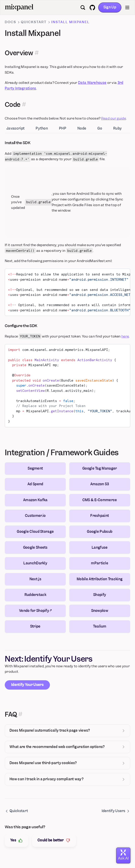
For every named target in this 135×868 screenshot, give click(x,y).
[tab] (19, 129)
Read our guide (114, 118)
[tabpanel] (67, 283)
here (125, 336)
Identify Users (116, 811)
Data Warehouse (92, 83)
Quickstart (34, 22)
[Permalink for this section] (37, 53)
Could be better (54, 840)
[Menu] (127, 8)
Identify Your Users (27, 685)
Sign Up (110, 7)
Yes (17, 840)
